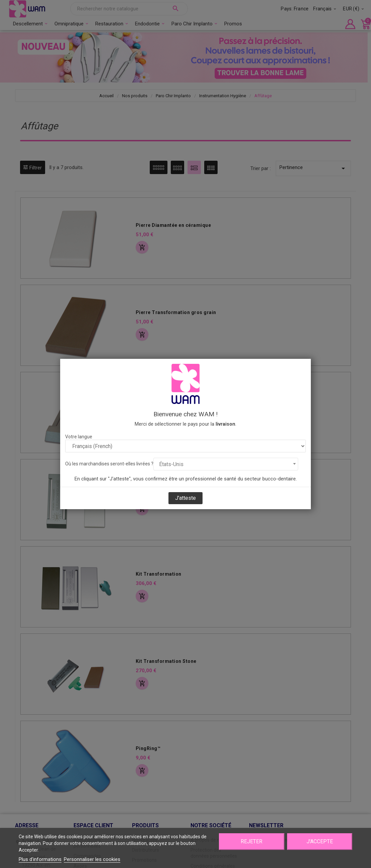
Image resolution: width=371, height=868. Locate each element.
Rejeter (252, 841)
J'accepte (320, 841)
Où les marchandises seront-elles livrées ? (109, 464)
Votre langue (79, 437)
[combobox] (226, 464)
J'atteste (185, 498)
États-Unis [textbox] (171, 464)
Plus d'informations (40, 859)
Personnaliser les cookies (92, 859)
